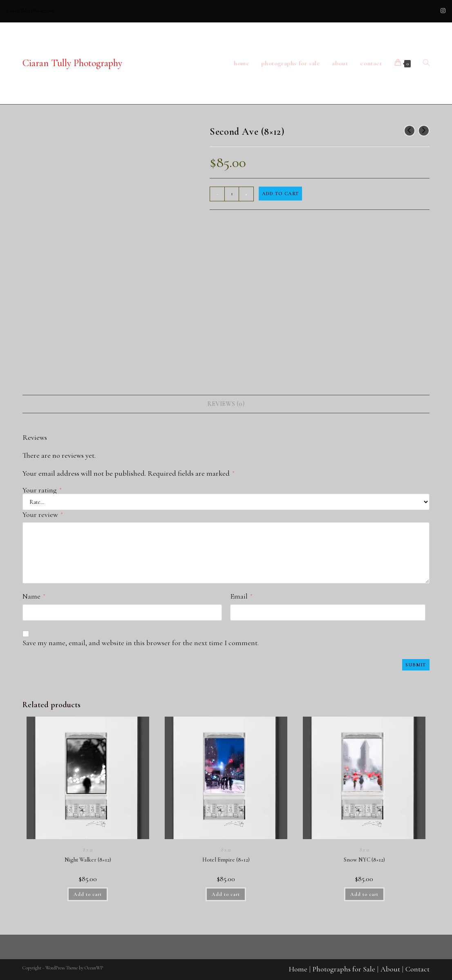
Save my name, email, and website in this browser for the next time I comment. (141, 643)
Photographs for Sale (344, 969)
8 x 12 (88, 850)
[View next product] (424, 131)
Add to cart (280, 194)
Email (241, 596)
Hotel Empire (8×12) (226, 860)
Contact (417, 969)
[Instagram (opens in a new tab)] (442, 11)
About (390, 969)
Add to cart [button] (88, 894)
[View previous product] (409, 131)
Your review (43, 514)
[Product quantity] (232, 194)
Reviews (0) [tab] (226, 404)
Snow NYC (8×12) (364, 860)
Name (34, 596)
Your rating (42, 490)
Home (298, 969)
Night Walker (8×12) (88, 860)
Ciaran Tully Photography (72, 63)
